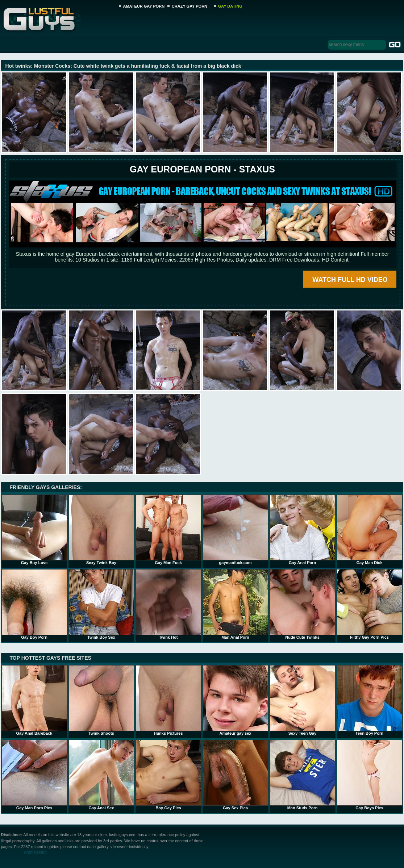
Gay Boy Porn (34, 604)
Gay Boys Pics (370, 775)
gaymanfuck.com (236, 530)
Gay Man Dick (370, 530)
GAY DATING (230, 6)
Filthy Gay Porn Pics (370, 604)
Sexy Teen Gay (303, 700)
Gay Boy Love (34, 530)
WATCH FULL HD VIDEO (350, 280)
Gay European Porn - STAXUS (202, 169)
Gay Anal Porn (303, 530)
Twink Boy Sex (101, 604)
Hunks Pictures (168, 700)
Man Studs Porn (303, 775)
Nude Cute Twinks (303, 604)
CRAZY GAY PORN (189, 6)
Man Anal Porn (236, 604)
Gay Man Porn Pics (34, 775)
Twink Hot (168, 604)
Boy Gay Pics (168, 775)
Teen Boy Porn (370, 700)
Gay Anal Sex (101, 775)
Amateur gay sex (236, 700)
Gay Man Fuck (168, 530)
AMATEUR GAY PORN (144, 6)
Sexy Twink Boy (101, 530)
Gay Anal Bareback (34, 700)
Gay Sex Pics (236, 775)
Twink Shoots (101, 700)
